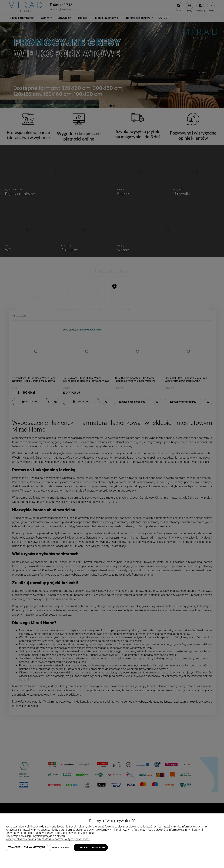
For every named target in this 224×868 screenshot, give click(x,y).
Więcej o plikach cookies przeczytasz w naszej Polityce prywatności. (48, 839)
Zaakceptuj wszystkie (91, 847)
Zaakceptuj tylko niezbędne (27, 847)
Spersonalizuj (61, 847)
